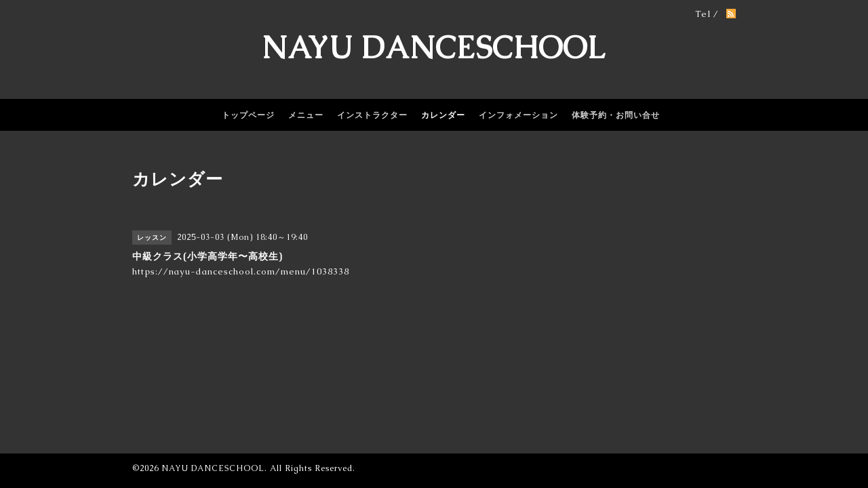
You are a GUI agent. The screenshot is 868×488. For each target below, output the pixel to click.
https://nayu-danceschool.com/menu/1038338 (241, 271)
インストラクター (372, 115)
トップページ (248, 115)
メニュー (306, 115)
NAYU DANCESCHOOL (434, 47)
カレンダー (443, 115)
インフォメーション (518, 115)
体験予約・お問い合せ (616, 115)
